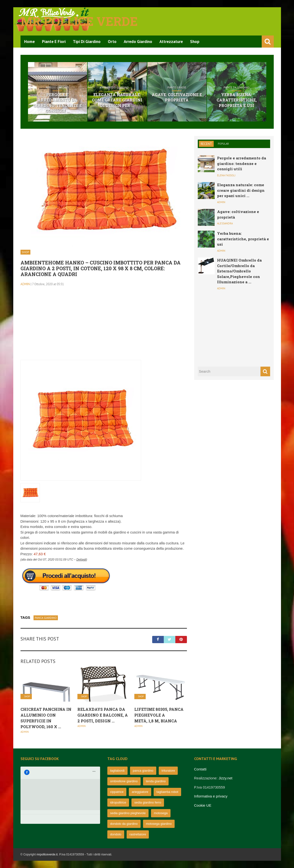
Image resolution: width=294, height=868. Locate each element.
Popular (223, 144)
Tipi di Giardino (87, 42)
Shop (195, 42)
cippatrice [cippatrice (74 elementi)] (117, 792)
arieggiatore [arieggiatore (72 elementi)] (140, 792)
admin (25, 284)
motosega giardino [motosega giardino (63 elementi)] (159, 824)
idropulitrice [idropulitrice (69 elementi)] (118, 802)
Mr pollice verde (79, 21)
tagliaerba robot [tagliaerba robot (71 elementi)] (167, 792)
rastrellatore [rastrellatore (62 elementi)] (138, 834)
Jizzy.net (225, 778)
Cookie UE (203, 805)
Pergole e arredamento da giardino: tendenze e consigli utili (242, 163)
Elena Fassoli (226, 175)
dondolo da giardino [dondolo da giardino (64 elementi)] (124, 824)
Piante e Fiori (54, 42)
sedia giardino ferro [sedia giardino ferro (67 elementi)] (148, 802)
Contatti (200, 769)
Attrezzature (171, 42)
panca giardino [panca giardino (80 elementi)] (143, 771)
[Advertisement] (104, 326)
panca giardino (46, 618)
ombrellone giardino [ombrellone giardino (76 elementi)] (124, 781)
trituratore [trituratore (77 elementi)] (168, 771)
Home (29, 42)
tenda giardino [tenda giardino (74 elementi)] (156, 781)
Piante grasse (177, 87)
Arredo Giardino (138, 42)
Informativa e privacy (211, 796)
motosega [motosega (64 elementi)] (161, 813)
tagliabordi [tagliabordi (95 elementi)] (117, 771)
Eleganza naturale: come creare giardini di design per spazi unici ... (241, 190)
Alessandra (225, 223)
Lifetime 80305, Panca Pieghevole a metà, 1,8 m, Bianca (159, 715)
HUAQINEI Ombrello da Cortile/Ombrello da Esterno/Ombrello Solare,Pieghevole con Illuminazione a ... (239, 271)
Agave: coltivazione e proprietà (177, 97)
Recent (206, 144)
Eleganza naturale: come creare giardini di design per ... (117, 100)
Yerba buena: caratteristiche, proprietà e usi (237, 100)
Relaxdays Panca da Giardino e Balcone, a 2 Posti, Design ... (103, 715)
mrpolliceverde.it (47, 854)
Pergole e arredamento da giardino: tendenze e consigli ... (58, 103)
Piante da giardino (236, 87)
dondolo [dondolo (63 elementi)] (116, 834)
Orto (112, 42)
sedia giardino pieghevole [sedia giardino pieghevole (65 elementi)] (128, 813)
